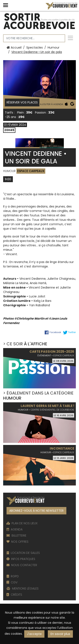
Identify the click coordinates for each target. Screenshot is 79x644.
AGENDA (15, 529)
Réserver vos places (22, 102)
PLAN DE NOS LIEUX (22, 523)
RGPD (13, 576)
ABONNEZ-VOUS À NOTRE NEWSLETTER (36, 511)
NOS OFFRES (17, 542)
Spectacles (35, 47)
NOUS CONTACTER (22, 565)
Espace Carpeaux (31, 171)
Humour (54, 47)
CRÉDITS (14, 595)
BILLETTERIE (16, 536)
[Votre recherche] (34, 38)
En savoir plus (60, 634)
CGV (12, 582)
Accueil (14, 47)
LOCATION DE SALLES (23, 553)
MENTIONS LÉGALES (23, 588)
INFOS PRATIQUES (21, 559)
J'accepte (34, 634)
